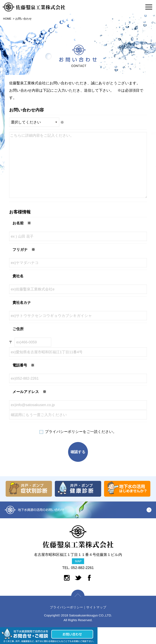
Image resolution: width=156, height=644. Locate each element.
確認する (78, 452)
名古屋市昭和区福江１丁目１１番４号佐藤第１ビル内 (78, 558)
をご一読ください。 (81, 432)
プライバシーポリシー (64, 432)
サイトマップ (96, 607)
